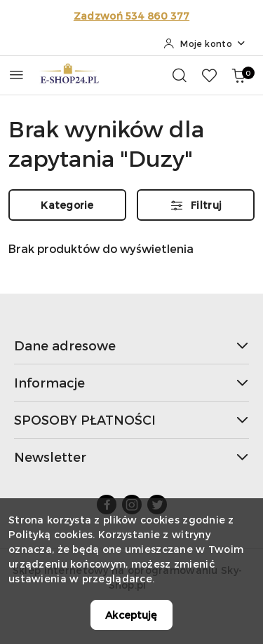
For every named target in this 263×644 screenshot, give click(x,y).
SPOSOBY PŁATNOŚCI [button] (131, 419)
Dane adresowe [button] (131, 345)
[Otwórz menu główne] (16, 75)
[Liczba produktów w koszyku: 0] (238, 75)
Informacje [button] (131, 382)
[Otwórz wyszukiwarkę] (180, 75)
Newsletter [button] (131, 457)
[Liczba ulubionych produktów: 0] (209, 75)
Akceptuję (131, 615)
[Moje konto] (205, 43)
